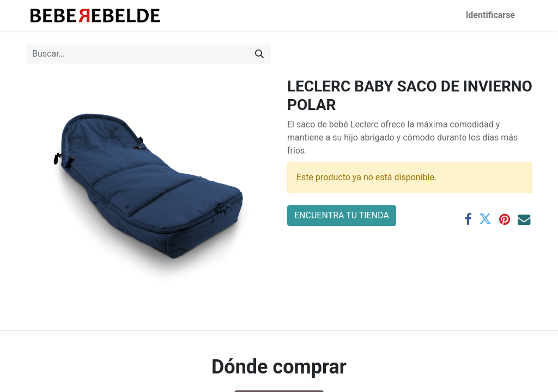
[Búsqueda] (259, 54)
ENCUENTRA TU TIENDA (342, 215)
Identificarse (490, 15)
